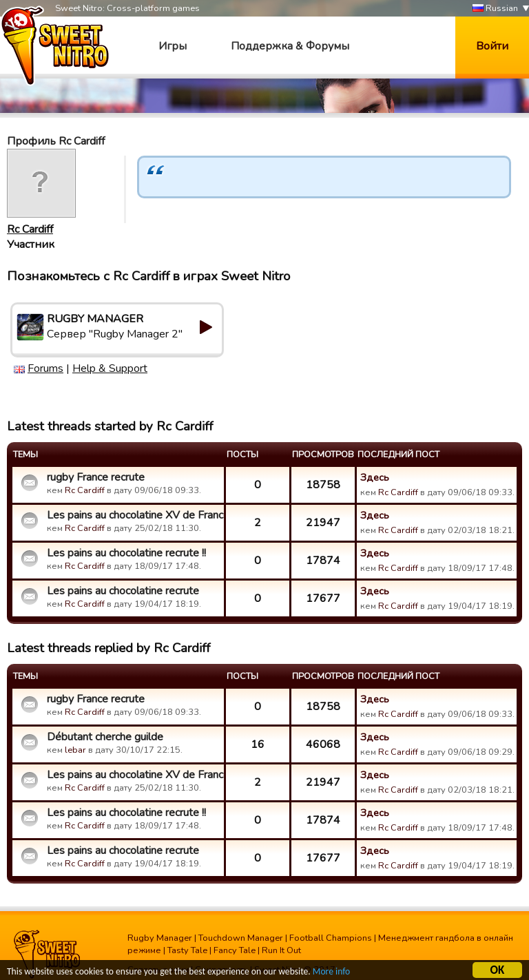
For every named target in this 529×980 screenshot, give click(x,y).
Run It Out (281, 950)
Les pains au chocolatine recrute (123, 591)
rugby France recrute (96, 477)
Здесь (375, 477)
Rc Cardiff (30, 229)
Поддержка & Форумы (290, 46)
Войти (492, 46)
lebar (75, 750)
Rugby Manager (160, 938)
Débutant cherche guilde (105, 737)
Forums (45, 368)
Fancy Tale (235, 950)
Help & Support (110, 368)
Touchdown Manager (241, 938)
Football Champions (331, 938)
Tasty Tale (187, 950)
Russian (495, 9)
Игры (173, 46)
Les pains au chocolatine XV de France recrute (134, 515)
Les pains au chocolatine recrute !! (126, 553)
